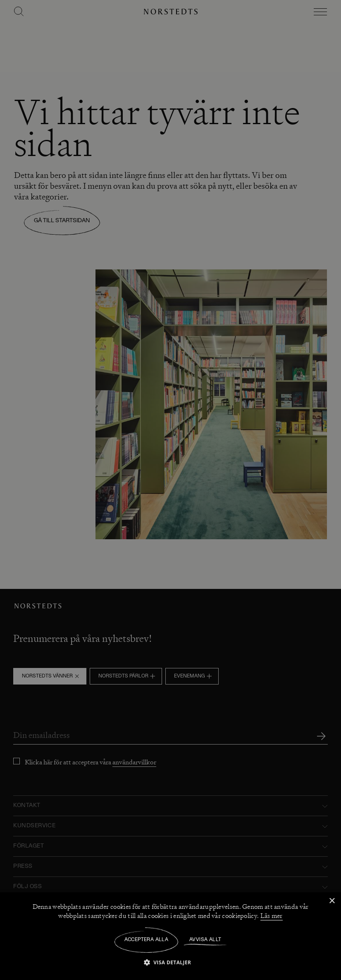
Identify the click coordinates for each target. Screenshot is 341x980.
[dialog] (170, 490)
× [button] (332, 901)
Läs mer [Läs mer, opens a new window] (272, 916)
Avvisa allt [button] (205, 940)
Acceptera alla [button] (147, 940)
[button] (171, 962)
